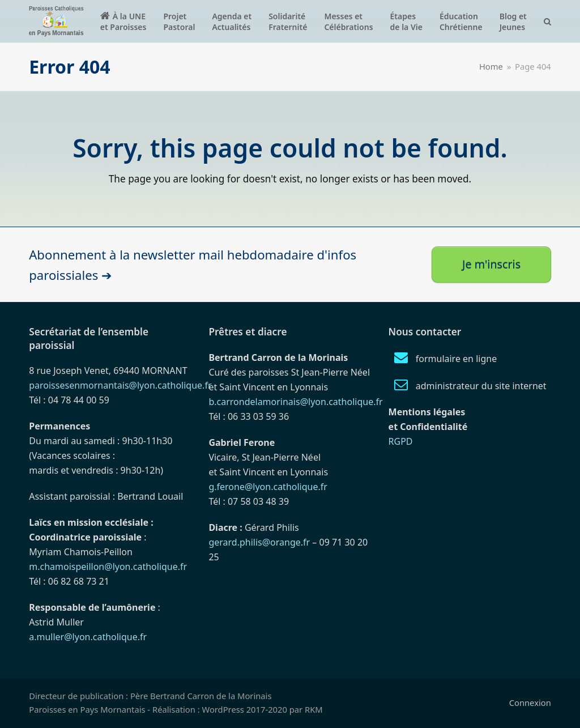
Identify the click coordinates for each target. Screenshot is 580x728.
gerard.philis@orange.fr (259, 542)
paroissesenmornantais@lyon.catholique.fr (120, 385)
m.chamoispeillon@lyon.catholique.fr (108, 567)
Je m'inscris (491, 264)
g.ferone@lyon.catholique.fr (268, 487)
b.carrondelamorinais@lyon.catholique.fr (295, 402)
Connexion (530, 703)
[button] (547, 21)
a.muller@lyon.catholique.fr (88, 637)
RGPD (401, 441)
